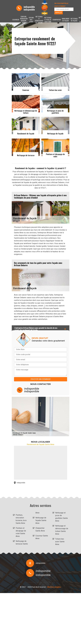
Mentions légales (54, 587)
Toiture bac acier (31, 20)
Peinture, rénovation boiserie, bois (24, 20)
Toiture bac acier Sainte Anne (60, 542)
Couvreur (16, 20)
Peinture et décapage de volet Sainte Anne (21, 532)
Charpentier (57, 20)
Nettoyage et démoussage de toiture (39, 20)
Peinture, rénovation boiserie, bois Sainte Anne (21, 519)
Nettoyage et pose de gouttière (48, 20)
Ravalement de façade (66, 20)
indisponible (29, 7)
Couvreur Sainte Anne (42, 537)
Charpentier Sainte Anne (40, 529)
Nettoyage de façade (74, 20)
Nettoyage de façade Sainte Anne (41, 520)
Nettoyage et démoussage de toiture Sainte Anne (62, 530)
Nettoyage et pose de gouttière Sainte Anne (62, 517)
